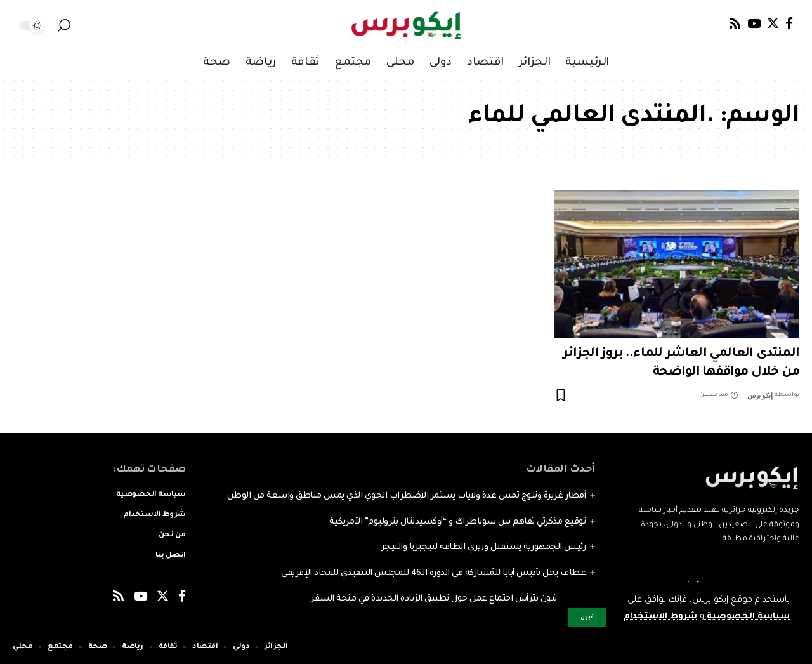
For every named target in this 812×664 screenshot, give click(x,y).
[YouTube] (754, 23)
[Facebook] (789, 23)
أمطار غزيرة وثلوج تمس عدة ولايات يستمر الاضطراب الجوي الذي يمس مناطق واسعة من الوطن (407, 496)
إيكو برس (760, 395)
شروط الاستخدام (660, 617)
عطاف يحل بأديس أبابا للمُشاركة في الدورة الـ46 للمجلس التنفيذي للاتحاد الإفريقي (433, 574)
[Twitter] (773, 23)
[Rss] (735, 23)
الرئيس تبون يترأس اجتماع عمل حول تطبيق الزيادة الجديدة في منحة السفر (448, 599)
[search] (64, 25)
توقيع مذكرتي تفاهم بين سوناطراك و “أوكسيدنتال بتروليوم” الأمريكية (457, 522)
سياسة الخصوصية (747, 617)
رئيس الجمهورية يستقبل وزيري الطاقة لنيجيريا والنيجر (484, 548)
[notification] (82, 25)
